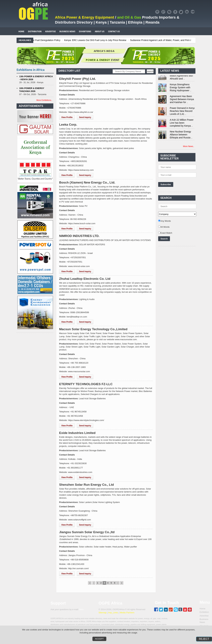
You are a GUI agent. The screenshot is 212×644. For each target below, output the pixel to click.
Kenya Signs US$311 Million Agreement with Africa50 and (181, 76)
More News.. (189, 146)
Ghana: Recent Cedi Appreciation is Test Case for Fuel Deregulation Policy (46, 40)
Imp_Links (113, 613)
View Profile (67, 117)
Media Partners (127, 613)
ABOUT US (100, 31)
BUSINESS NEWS (67, 31)
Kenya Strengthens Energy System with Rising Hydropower (180, 88)
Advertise (204, 616)
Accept (99, 639)
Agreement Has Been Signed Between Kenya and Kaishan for (182, 100)
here (81, 609)
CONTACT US (114, 31)
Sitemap (103, 613)
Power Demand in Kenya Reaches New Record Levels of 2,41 (183, 112)
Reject (204, 639)
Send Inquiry (85, 117)
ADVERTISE (51, 31)
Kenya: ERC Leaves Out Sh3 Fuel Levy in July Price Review (119, 40)
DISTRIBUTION (35, 31)
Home (202, 609)
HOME (21, 31)
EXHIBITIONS (85, 31)
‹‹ (90, 583)
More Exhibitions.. (44, 100)
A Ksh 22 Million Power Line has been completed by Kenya (182, 124)
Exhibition (204, 612)
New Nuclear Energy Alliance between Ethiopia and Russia (180, 135)
